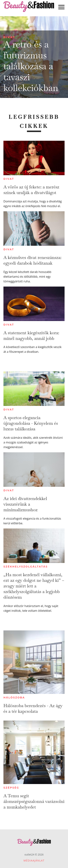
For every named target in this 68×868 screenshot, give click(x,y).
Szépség (11, 788)
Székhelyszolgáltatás (26, 567)
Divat (9, 37)
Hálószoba (14, 698)
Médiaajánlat (34, 860)
